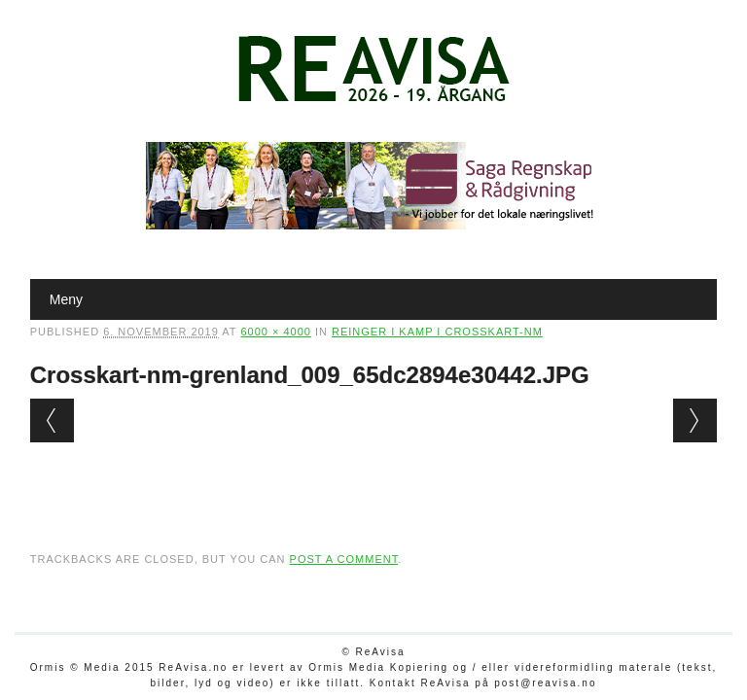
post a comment (344, 559)
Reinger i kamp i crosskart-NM (437, 332)
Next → (695, 420)
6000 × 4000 (275, 332)
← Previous (52, 420)
